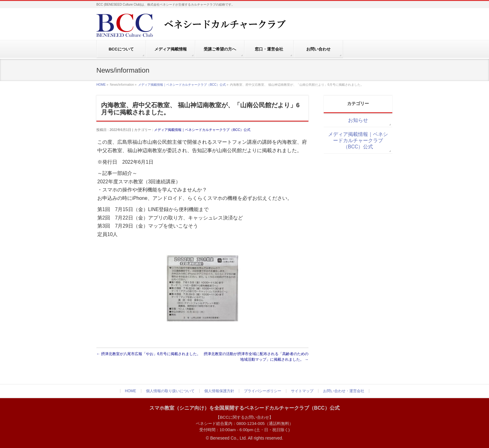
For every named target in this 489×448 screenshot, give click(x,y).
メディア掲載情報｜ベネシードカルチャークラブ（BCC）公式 (182, 85)
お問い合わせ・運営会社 (344, 391)
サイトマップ (302, 391)
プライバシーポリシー (263, 391)
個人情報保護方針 (219, 391)
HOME (101, 85)
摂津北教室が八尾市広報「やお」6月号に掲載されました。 (148, 354)
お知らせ (358, 120)
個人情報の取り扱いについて (170, 391)
